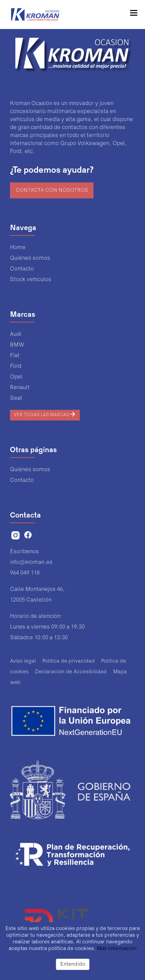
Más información (117, 949)
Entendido (73, 964)
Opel (16, 377)
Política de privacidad (69, 661)
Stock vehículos (31, 280)
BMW (17, 345)
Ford (16, 366)
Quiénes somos (30, 258)
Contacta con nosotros (52, 190)
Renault (20, 388)
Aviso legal (23, 661)
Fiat (15, 356)
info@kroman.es (31, 562)
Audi (16, 334)
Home (18, 248)
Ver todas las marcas (45, 414)
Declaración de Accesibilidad (71, 672)
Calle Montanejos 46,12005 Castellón (37, 595)
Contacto (22, 269)
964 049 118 (25, 573)
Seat (16, 398)
